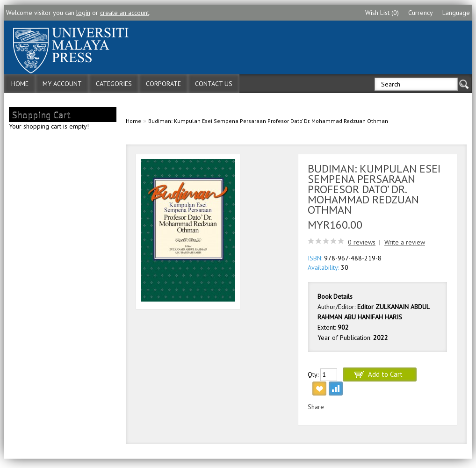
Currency (421, 13)
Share (316, 407)
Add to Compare (336, 389)
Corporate (163, 84)
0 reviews (362, 242)
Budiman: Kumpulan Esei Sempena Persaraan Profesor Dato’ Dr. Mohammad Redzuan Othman (268, 121)
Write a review (405, 242)
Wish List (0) (382, 13)
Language (456, 13)
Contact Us (214, 84)
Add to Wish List (319, 389)
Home (20, 84)
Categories (114, 84)
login (83, 13)
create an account (125, 13)
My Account (62, 84)
